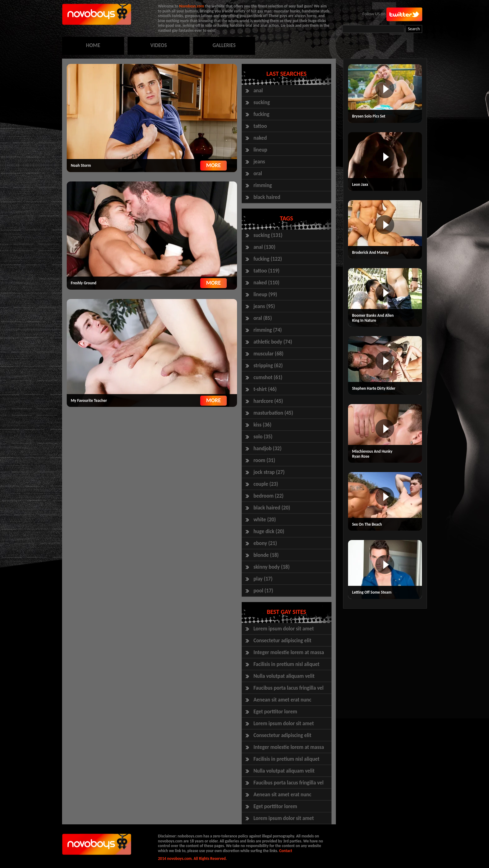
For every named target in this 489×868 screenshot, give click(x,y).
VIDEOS (159, 45)
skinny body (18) (272, 567)
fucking (261, 114)
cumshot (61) (268, 377)
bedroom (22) (269, 496)
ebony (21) (265, 543)
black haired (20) (272, 508)
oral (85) (263, 318)
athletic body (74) (273, 342)
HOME (93, 45)
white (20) (265, 520)
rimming (263, 185)
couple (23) (266, 484)
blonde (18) (266, 555)
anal (258, 91)
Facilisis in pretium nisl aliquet (287, 664)
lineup (260, 150)
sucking (262, 102)
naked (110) (266, 283)
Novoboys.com (191, 6)
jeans (259, 162)
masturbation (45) (273, 413)
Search (414, 29)
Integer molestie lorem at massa (289, 652)
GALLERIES (224, 45)
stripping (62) (268, 366)
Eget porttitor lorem (275, 712)
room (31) (264, 460)
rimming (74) (268, 330)
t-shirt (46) (265, 389)
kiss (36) (263, 425)
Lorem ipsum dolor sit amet (284, 629)
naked (260, 138)
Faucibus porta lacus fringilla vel (289, 688)
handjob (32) (268, 448)
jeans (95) (264, 306)
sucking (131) (268, 235)
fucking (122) (268, 259)
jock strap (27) (269, 472)
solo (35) (263, 437)
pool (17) (263, 591)
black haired (267, 197)
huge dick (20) (269, 531)
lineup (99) (265, 294)
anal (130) (264, 247)
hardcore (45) (268, 401)
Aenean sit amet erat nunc (283, 700)
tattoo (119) (267, 271)
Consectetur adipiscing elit (283, 641)
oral (258, 174)
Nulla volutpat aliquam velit (284, 676)
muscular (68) (269, 354)
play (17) (263, 579)
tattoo (260, 126)
